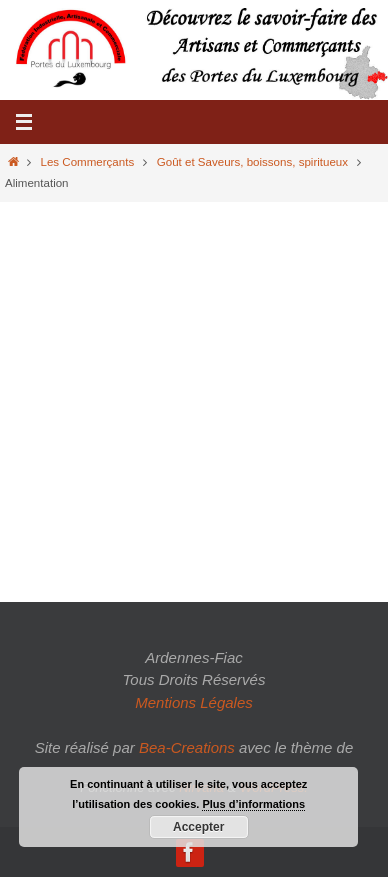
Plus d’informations (253, 804)
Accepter (198, 827)
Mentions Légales (194, 702)
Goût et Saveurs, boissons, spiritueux (252, 162)
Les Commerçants (88, 162)
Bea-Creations (187, 747)
